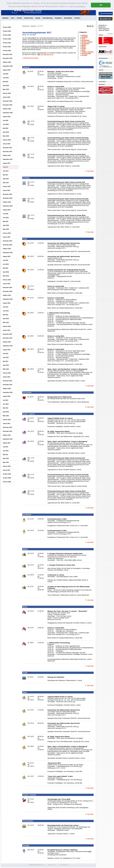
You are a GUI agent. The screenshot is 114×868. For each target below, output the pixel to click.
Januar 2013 (6, 377)
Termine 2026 (7, 27)
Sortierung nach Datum (31, 58)
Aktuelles (5, 18)
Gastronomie (29, 18)
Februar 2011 (7, 466)
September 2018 (8, 113)
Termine (77, 18)
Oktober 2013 (7, 342)
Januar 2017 (6, 190)
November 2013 (8, 338)
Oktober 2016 (7, 202)
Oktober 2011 (7, 435)
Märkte (84, 45)
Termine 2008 (7, 482)
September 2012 (8, 392)
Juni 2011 (6, 451)
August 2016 (7, 210)
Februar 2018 (7, 140)
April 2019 (6, 85)
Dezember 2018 (7, 101)
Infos (13, 18)
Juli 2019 (6, 74)
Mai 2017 (5, 175)
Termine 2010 (7, 474)
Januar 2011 (6, 470)
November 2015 (8, 245)
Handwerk (58, 18)
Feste (83, 39)
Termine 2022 (7, 43)
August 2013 (7, 350)
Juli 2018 (6, 120)
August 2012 (7, 396)
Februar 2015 (7, 280)
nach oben (90, 171)
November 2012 (8, 385)
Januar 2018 (6, 144)
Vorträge (84, 55)
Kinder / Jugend (87, 42)
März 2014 (6, 322)
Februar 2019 (7, 93)
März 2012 (6, 416)
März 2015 (6, 276)
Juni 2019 (6, 78)
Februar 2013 (7, 373)
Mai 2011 (5, 455)
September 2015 (8, 253)
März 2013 (6, 369)
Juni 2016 (6, 218)
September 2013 (8, 346)
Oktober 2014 (7, 295)
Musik (84, 47)
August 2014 (7, 303)
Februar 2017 (7, 186)
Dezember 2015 (7, 241)
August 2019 (7, 70)
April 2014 (6, 319)
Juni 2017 (6, 171)
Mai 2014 (5, 315)
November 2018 (8, 105)
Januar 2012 (6, 423)
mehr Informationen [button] (77, 6)
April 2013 (6, 365)
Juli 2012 (6, 400)
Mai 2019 (5, 82)
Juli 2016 (6, 214)
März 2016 (6, 229)
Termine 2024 (7, 35)
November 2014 (8, 291)
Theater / (88, 52)
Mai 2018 (5, 128)
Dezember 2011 (7, 427)
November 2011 (8, 431)
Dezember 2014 (7, 287)
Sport (83, 50)
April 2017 (6, 179)
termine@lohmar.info (47, 55)
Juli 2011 (6, 447)
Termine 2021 (7, 47)
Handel (38, 18)
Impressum (52, 865)
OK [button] (101, 5)
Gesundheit (68, 18)
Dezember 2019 (7, 54)
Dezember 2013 (7, 334)
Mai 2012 (5, 408)
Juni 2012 (6, 404)
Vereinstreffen (86, 53)
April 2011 (6, 458)
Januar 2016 (6, 237)
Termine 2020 (7, 51)
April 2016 (6, 225)
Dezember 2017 (7, 148)
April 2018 (6, 132)
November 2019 (8, 58)
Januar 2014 (6, 330)
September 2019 (8, 66)
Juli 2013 (6, 354)
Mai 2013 (5, 361)
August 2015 (7, 256)
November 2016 (8, 198)
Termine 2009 (7, 478)
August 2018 (7, 117)
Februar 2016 (7, 233)
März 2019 (6, 89)
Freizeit (19, 18)
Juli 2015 (6, 260)
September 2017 (8, 159)
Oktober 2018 (7, 109)
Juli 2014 (6, 307)
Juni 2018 (6, 124)
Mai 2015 (5, 268)
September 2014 (8, 299)
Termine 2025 (7, 31)
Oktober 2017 (7, 155)
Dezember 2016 (7, 194)
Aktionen (85, 35)
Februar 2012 (7, 420)
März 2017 (6, 183)
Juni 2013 (6, 357)
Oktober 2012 (7, 388)
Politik (84, 49)
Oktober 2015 (7, 249)
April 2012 (6, 412)
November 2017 (8, 152)
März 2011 (6, 462)
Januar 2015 (6, 284)
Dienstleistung (48, 18)
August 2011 (7, 443)
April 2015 (6, 272)
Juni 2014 (6, 311)
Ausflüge (85, 37)
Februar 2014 (7, 326)
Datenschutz (64, 865)
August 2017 (7, 163)
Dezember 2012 (7, 381)
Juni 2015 (6, 264)
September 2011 (8, 439)
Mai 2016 (5, 221)
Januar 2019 (6, 97)
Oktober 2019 (7, 62)
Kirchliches (85, 44)
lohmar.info (26, 26)
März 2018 (6, 136)
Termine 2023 (7, 39)
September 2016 (8, 206)
